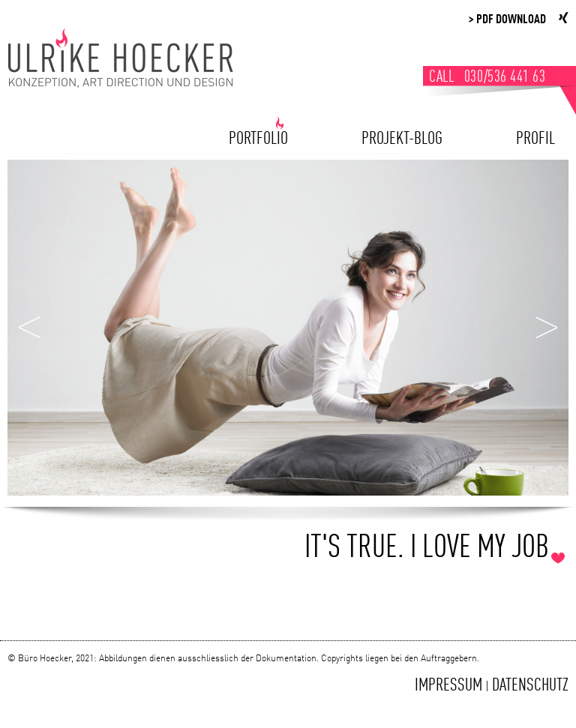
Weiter (546, 328)
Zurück (30, 328)
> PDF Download (507, 20)
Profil (535, 138)
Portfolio (258, 138)
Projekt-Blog (402, 138)
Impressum (448, 686)
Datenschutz (530, 686)
